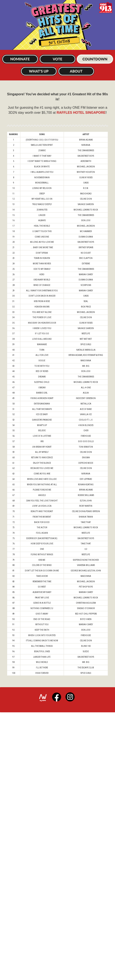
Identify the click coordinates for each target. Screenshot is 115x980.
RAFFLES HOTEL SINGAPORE (81, 126)
